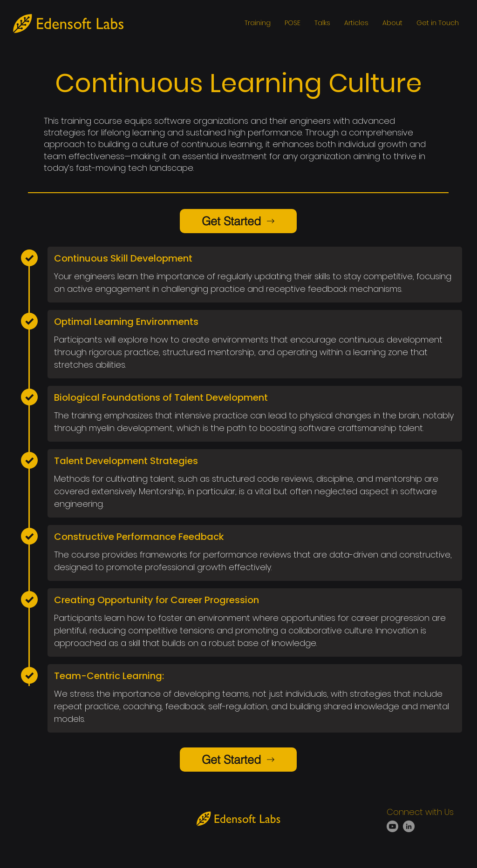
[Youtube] (392, 826)
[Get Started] (238, 221)
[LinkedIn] (409, 826)
